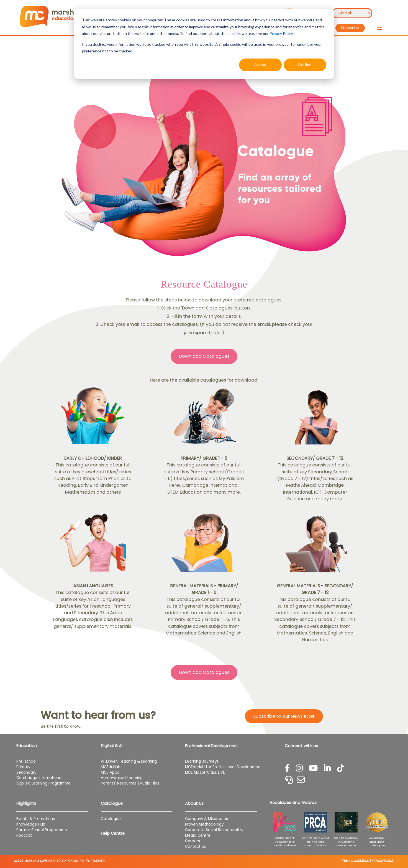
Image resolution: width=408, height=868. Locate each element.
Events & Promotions (36, 819)
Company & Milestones (206, 819)
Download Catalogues (204, 356)
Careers (193, 841)
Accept (260, 64)
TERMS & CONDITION (355, 861)
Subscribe (350, 28)
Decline (305, 64)
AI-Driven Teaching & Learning (129, 761)
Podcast (24, 835)
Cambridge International (39, 778)
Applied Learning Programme (46, 783)
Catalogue (111, 819)
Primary (23, 767)
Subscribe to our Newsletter (284, 716)
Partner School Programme (42, 830)
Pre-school (26, 761)
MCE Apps (110, 772)
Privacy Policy (281, 33)
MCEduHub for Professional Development (224, 767)
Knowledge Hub (31, 824)
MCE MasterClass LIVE (205, 772)
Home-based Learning (122, 778)
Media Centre (198, 835)
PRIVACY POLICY (383, 861)
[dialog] (204, 44)
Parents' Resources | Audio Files (130, 783)
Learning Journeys (202, 761)
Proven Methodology (204, 824)
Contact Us (196, 847)
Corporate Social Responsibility (214, 830)
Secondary (26, 772)
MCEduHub (111, 767)
